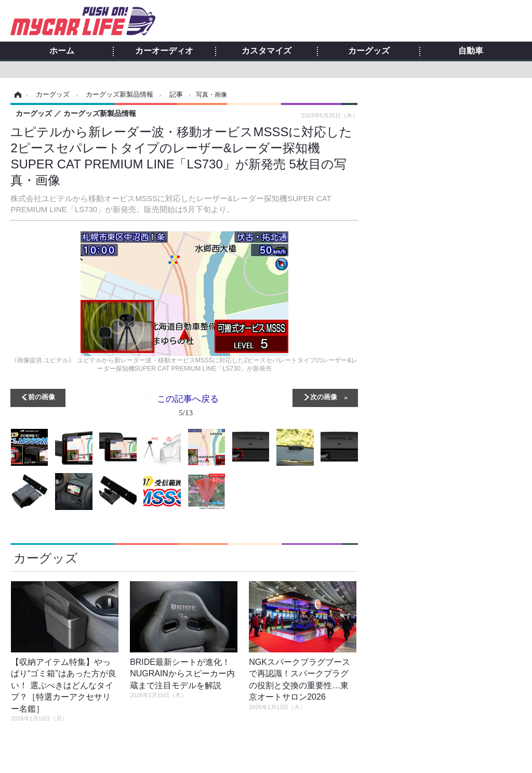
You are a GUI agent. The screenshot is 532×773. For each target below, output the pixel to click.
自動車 (471, 51)
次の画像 (324, 396)
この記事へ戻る (188, 408)
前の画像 (42, 396)
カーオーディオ (164, 51)
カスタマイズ (267, 51)
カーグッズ (369, 51)
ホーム (62, 51)
